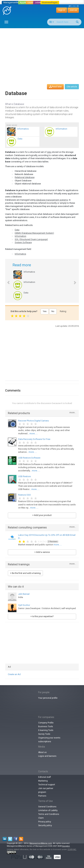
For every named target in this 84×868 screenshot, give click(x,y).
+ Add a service (42, 552)
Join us (73, 10)
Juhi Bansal (24, 594)
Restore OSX (24, 495)
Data (17, 230)
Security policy (45, 825)
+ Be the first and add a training (25, 573)
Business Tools (46, 726)
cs (74, 6)
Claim (41, 818)
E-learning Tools (46, 730)
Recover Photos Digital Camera (33, 421)
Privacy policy (45, 822)
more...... (34, 433)
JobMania (40, 2)
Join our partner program (46, 790)
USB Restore (24, 476)
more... (73, 413)
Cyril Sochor (24, 605)
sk (78, 6)
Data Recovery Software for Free (34, 439)
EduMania (32, 2)
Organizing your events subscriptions (49, 740)
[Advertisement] (43, 53)
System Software (23, 242)
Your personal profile (48, 698)
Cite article (72, 87)
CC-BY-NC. (72, 849)
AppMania (25, 2)
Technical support (47, 785)
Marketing (43, 781)
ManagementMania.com (41, 843)
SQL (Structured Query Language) (31, 239)
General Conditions (47, 807)
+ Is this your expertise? (42, 616)
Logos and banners (47, 756)
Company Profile (46, 723)
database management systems (52, 200)
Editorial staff (45, 777)
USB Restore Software (29, 458)
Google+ (66, 846)
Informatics (20, 254)
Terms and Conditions (49, 814)
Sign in (62, 10)
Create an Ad (14, 674)
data (49, 152)
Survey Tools (44, 734)
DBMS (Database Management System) (34, 233)
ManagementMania (13, 2)
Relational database (25, 177)
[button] (7, 281)
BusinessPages (50, 2)
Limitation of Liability (48, 810)
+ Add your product (42, 515)
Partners (42, 796)
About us (42, 752)
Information (20, 236)
